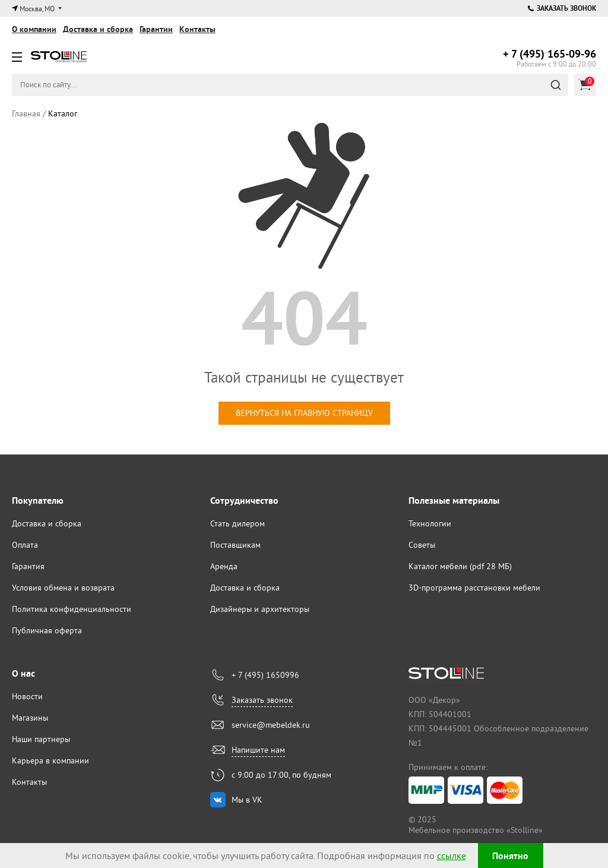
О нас (23, 673)
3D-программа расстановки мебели (474, 588)
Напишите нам (258, 750)
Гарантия (28, 566)
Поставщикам (235, 545)
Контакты (197, 29)
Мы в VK (247, 800)
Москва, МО (37, 9)
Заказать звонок (562, 8)
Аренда (224, 566)
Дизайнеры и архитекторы (260, 609)
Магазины (30, 718)
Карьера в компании (50, 760)
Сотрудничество (244, 501)
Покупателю (38, 501)
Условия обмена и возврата (63, 588)
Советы (422, 545)
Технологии (430, 523)
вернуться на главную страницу (304, 413)
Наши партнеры (41, 739)
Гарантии (156, 29)
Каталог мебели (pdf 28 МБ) (460, 566)
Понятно (510, 856)
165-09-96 (550, 54)
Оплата (25, 545)
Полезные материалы (454, 501)
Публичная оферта (47, 630)
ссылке (452, 856)
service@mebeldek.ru (271, 725)
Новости (27, 696)
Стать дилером (237, 523)
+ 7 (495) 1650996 (265, 675)
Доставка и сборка (98, 29)
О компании (34, 29)
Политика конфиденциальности (72, 609)
